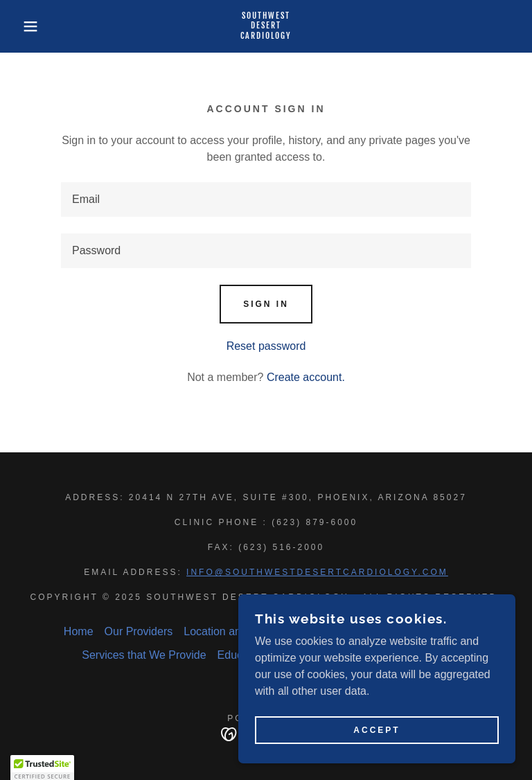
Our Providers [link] (139, 631)
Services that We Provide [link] (144, 655)
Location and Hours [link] (232, 631)
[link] (266, 35)
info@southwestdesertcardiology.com (317, 572)
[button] (27, 26)
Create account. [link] (306, 377)
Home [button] (79, 631)
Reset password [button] (266, 346)
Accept (376, 730)
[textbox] (266, 200)
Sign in (266, 304)
